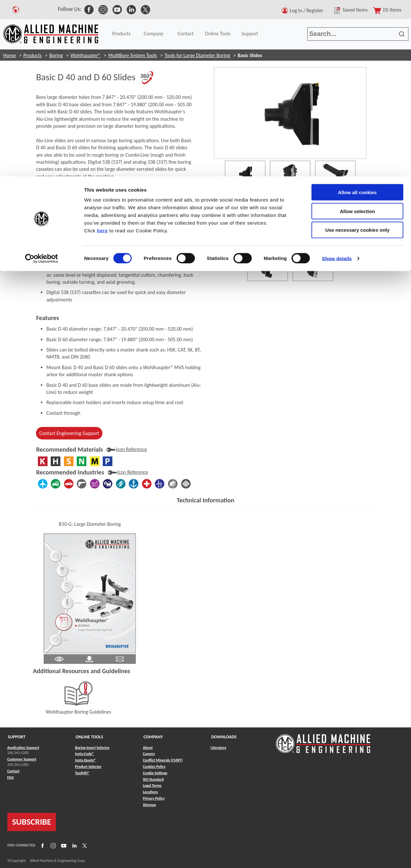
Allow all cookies (358, 16)
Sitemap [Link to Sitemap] (149, 805)
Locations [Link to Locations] (150, 792)
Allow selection (357, 35)
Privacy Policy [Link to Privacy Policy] (154, 798)
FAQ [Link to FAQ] (11, 777)
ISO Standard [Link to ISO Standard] (153, 779)
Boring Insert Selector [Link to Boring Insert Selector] (92, 748)
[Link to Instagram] (52, 845)
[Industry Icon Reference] (128, 472)
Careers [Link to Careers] (149, 754)
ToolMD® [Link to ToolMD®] (82, 773)
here (102, 54)
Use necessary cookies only (357, 54)
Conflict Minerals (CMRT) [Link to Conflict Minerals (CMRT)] (163, 760)
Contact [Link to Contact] (13, 771)
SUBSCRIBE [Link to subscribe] (32, 822)
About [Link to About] (148, 748)
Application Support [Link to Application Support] (23, 748)
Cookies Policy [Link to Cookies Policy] (154, 767)
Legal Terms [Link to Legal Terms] (152, 786)
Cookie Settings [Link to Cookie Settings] (155, 773)
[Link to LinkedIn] (74, 845)
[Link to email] (120, 658)
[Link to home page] (323, 740)
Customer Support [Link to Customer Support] (22, 759)
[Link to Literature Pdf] (59, 658)
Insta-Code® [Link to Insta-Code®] (85, 754)
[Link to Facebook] (42, 845)
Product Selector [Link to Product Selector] (88, 767)
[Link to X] (84, 845)
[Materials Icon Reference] (127, 449)
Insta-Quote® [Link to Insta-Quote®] (86, 760)
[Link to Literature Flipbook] (90, 593)
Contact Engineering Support (69, 433)
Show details (337, 82)
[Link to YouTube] (63, 845)
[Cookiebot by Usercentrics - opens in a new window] (42, 82)
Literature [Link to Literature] (219, 748)
